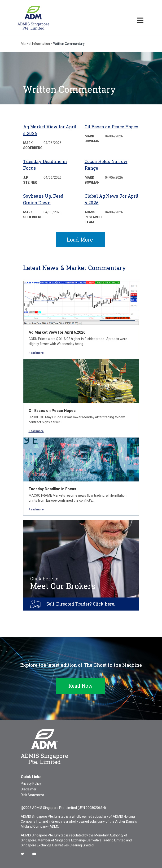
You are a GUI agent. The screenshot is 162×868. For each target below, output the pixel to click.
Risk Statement (32, 795)
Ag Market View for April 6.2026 (57, 332)
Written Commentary (69, 44)
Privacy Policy (31, 784)
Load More (80, 240)
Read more (36, 353)
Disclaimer (29, 789)
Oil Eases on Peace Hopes (112, 127)
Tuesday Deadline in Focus (52, 489)
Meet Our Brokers (63, 583)
